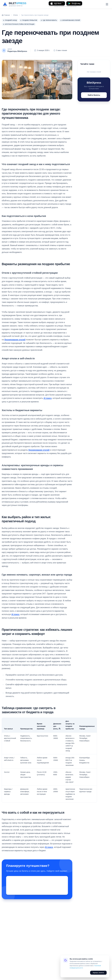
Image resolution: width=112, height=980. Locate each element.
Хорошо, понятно (98, 973)
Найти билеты (94, 95)
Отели (15, 15)
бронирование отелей (15, 340)
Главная (6, 15)
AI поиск (48, 398)
